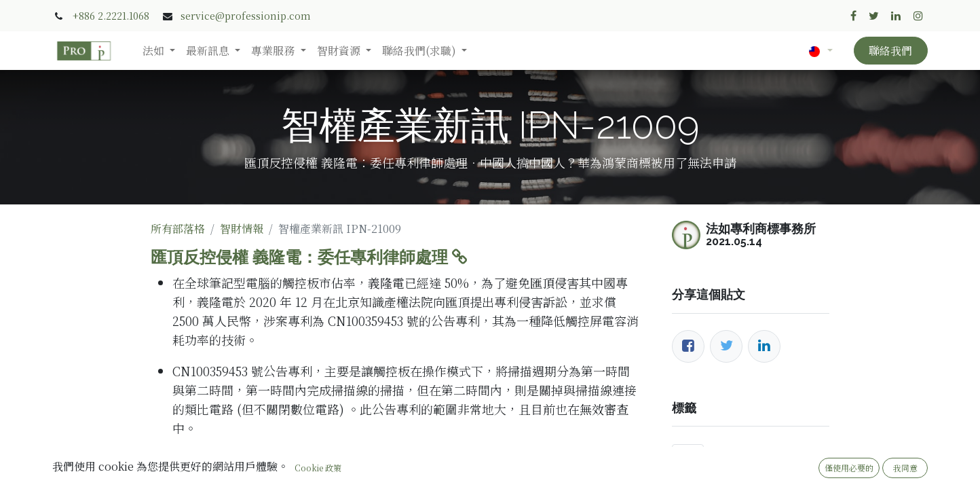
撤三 (687, 453)
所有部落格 (178, 229)
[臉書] (688, 346)
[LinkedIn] (764, 346)
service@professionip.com (246, 16)
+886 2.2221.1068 (111, 16)
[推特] (726, 346)
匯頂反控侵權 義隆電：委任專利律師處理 (309, 257)
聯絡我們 (890, 51)
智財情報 (242, 229)
